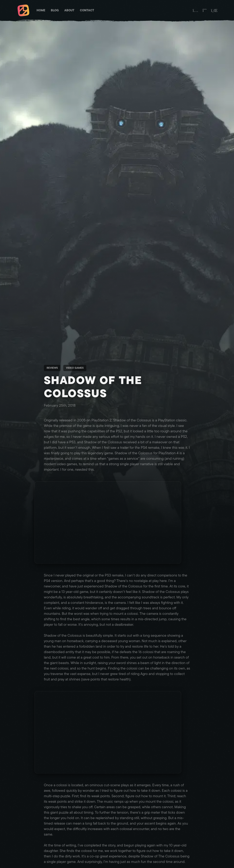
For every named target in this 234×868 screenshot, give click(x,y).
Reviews (52, 368)
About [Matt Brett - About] (69, 10)
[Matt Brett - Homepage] (23, 11)
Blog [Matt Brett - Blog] (55, 10)
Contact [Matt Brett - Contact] (87, 10)
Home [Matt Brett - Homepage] (41, 10)
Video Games (75, 368)
